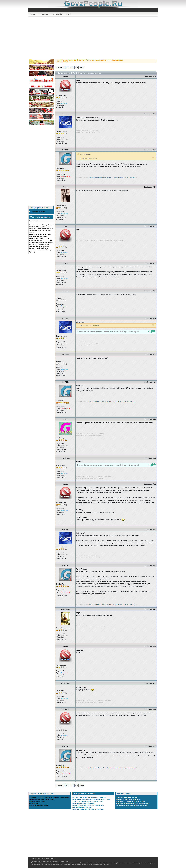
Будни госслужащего (38, 211)
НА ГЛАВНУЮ (36, 859)
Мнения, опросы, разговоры (96, 60)
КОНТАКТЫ (54, 859)
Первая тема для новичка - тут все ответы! (121, 177)
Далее (82, 67)
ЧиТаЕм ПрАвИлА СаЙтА (97, 177)
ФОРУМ (45, 14)
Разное (69, 14)
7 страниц (59, 67)
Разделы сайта (57, 14)
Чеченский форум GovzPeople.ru (72, 60)
